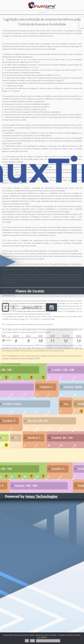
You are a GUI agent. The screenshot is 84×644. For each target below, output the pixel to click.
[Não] (81, 638)
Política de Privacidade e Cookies (48, 641)
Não (32, 641)
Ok (27, 641)
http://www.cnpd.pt (14, 364)
